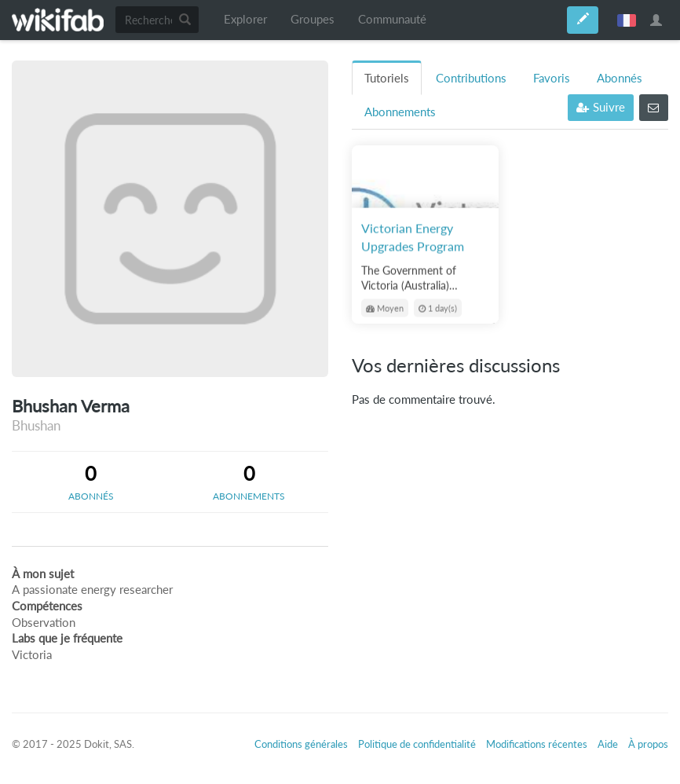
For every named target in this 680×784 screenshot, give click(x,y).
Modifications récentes (537, 744)
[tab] (91, 482)
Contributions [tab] (471, 78)
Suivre (601, 107)
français (627, 20)
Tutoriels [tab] (387, 78)
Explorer (245, 19)
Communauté (392, 19)
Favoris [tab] (552, 78)
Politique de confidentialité (417, 744)
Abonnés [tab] (620, 78)
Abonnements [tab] (400, 112)
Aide (608, 744)
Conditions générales (301, 744)
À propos (648, 744)
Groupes (313, 19)
